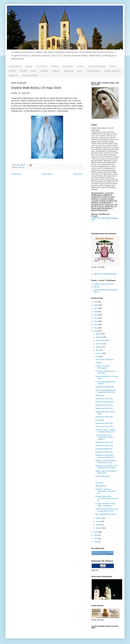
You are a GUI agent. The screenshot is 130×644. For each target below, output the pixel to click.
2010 (96, 331)
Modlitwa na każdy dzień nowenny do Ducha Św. (105, 456)
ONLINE (23, 71)
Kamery (12, 71)
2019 (96, 302)
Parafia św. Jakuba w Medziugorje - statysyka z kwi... (106, 491)
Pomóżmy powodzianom (104, 402)
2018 (96, 305)
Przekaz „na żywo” (112, 71)
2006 (96, 542)
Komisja (29, 66)
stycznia (99, 528)
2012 (96, 325)
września (99, 344)
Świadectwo (100, 395)
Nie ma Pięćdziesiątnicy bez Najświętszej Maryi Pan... (106, 391)
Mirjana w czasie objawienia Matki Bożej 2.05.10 (106, 461)
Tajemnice (13, 75)
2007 (96, 539)
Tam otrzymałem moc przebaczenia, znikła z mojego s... (105, 437)
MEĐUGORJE (101, 486)
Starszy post (78, 174)
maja (98, 357)
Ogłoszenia (69, 71)
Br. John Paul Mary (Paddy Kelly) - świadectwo (105, 505)
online (34, 71)
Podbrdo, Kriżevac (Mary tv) (104, 284)
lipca (98, 350)
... (96, 479)
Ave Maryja (100, 420)
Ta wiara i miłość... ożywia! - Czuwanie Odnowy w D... (106, 431)
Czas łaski (99, 483)
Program (56, 71)
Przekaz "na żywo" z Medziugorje (103, 367)
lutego (98, 525)
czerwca (99, 353)
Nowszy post (16, 174)
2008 (96, 535)
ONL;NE (96, 287)
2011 (96, 328)
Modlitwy (44, 71)
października (101, 340)
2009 (96, 532)
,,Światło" (99, 363)
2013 (96, 321)
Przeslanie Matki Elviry (104, 449)
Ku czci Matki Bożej (103, 476)
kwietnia (99, 518)
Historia (113, 66)
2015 (96, 315)
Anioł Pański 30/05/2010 (104, 360)
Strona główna (15, 66)
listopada (99, 337)
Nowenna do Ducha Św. (104, 399)
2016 (96, 312)
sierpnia (99, 347)
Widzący (55, 66)
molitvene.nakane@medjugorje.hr (105, 219)
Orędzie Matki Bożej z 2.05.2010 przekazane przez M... (107, 498)
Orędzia (80, 66)
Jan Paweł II (42, 66)
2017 (96, 308)
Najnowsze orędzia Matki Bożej (105, 274)
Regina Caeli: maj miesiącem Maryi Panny (106, 472)
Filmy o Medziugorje (97, 66)
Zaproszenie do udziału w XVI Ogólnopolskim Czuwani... (106, 467)
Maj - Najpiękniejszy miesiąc (106, 514)
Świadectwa (68, 66)
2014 (96, 318)
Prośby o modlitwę (30, 75)
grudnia (99, 334)
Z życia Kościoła (93, 71)
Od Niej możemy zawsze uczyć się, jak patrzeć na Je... (107, 510)
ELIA (80, 71)
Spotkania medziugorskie (105, 387)
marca (98, 522)
